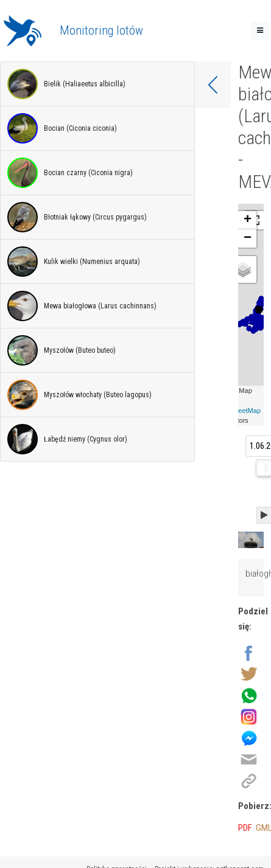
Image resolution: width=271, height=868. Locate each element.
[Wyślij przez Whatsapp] (249, 695)
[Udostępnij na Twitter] (249, 673)
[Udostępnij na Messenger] (249, 737)
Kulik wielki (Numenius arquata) (74, 262)
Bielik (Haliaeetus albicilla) (66, 84)
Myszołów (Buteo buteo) (62, 350)
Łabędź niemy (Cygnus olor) (67, 439)
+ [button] (248, 220)
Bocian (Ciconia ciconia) (62, 128)
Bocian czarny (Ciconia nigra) (70, 173)
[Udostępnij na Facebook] (249, 652)
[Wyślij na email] (249, 759)
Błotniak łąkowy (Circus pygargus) (77, 217)
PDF (245, 828)
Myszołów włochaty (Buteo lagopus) (79, 395)
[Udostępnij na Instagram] (249, 716)
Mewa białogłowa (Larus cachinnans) (82, 306)
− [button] (248, 238)
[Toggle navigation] (260, 31)
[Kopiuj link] (249, 780)
